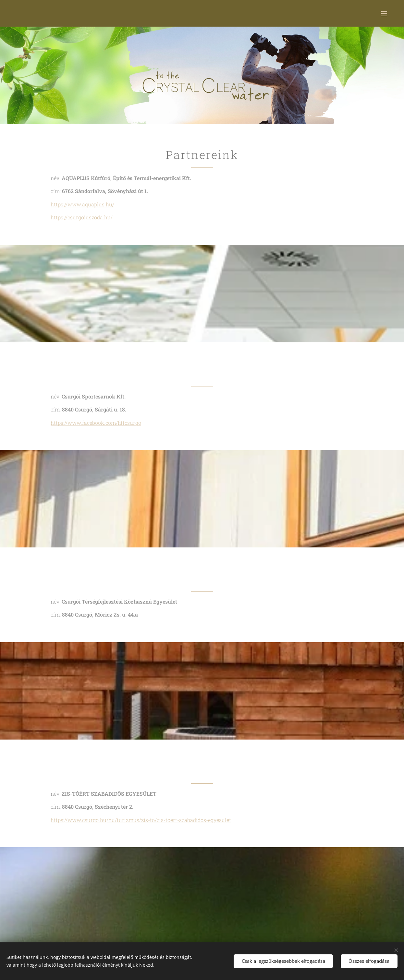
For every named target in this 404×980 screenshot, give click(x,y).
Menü (384, 14)
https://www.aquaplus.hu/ (82, 204)
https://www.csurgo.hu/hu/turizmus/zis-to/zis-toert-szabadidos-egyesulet (141, 820)
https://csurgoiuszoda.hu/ (82, 217)
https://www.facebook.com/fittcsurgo (96, 423)
